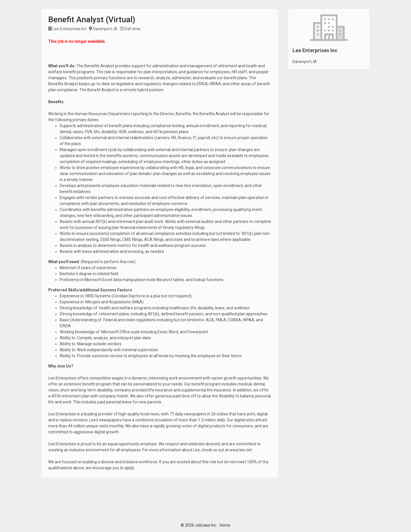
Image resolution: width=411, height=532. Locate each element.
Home (225, 525)
